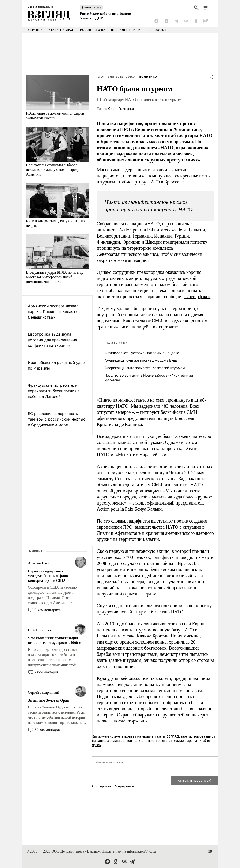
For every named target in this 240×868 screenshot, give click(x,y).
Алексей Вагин (40, 563)
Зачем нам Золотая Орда (48, 700)
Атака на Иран (62, 30)
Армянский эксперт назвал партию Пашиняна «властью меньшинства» (54, 311)
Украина (35, 30)
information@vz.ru (141, 851)
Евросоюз (158, 30)
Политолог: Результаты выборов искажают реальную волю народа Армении (53, 170)
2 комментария (47, 672)
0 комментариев (48, 610)
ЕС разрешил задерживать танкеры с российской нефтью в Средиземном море (57, 419)
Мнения (36, 551)
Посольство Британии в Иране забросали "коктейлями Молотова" (149, 378)
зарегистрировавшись (198, 736)
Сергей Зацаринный (43, 692)
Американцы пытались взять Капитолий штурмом (145, 368)
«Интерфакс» (197, 297)
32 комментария (48, 730)
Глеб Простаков (40, 630)
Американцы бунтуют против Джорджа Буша (141, 360)
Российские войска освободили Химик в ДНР (105, 16)
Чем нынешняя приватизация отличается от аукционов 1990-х (54, 640)
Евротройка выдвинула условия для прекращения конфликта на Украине (52, 340)
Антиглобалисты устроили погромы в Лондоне (142, 353)
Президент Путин (127, 30)
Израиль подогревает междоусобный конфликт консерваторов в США (49, 576)
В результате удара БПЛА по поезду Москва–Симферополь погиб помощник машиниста (55, 277)
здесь (96, 745)
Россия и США (93, 30)
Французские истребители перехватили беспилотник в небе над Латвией (54, 391)
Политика (148, 77)
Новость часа (93, 7)
